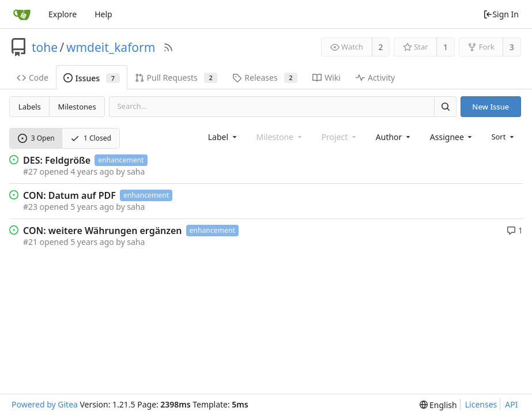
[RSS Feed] (168, 47)
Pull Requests (176, 78)
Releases (265, 78)
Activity (375, 78)
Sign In (501, 14)
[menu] (503, 137)
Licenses (481, 404)
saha (136, 171)
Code (33, 78)
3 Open (36, 138)
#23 (30, 207)
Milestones (77, 107)
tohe (45, 47)
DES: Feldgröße (57, 160)
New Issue (491, 107)
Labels (30, 107)
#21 (30, 242)
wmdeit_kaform (111, 47)
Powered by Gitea (45, 404)
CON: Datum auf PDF (69, 195)
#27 (30, 171)
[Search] (445, 106)
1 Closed (91, 138)
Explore (63, 14)
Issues (92, 78)
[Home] (22, 14)
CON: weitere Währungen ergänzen (103, 231)
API (511, 404)
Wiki (327, 78)
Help (103, 14)
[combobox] (223, 137)
